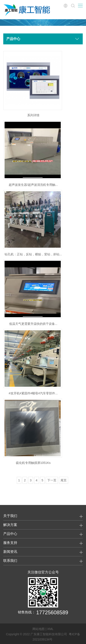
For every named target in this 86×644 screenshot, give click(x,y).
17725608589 (52, 612)
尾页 (64, 480)
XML (50, 629)
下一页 (52, 480)
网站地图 (39, 629)
